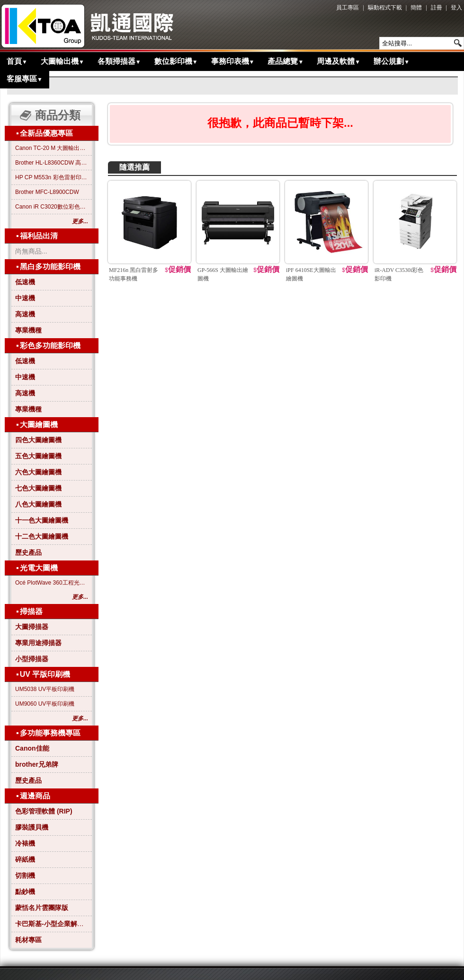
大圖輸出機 (62, 61)
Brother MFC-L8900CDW (47, 192)
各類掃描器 (119, 61)
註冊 (437, 8)
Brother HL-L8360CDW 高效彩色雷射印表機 (52, 163)
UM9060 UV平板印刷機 (45, 704)
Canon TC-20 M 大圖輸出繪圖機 (52, 148)
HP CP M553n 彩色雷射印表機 (52, 177)
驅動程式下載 (385, 8)
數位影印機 (176, 61)
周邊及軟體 (339, 61)
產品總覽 (286, 61)
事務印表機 (233, 61)
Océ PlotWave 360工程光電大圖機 (52, 583)
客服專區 (25, 79)
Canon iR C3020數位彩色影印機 (52, 207)
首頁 (17, 61)
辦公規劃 (392, 61)
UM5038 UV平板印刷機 (45, 689)
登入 (456, 8)
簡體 (416, 8)
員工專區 (348, 8)
